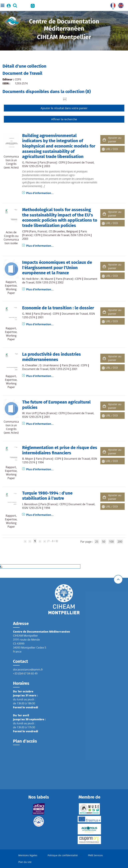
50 (104, 542)
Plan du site (25, 862)
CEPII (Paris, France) (34, 231)
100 (111, 542)
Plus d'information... (40, 193)
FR (112, 5)
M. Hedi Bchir (30, 279)
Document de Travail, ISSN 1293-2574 (66, 235)
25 (97, 542)
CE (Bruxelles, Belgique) (63, 231)
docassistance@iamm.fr (28, 669)
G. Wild (27, 314)
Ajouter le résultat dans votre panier (64, 108)
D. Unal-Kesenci (49, 365)
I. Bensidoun (30, 504)
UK (120, 5)
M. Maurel (47, 279)
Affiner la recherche (64, 119)
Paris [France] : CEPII (52, 162)
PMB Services (95, 855)
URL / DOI (112, 149)
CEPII (18, 79)
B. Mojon (28, 459)
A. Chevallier (30, 365)
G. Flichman (29, 162)
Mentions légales (28, 855)
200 (120, 542)
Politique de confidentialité (63, 855)
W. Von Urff (29, 413)
